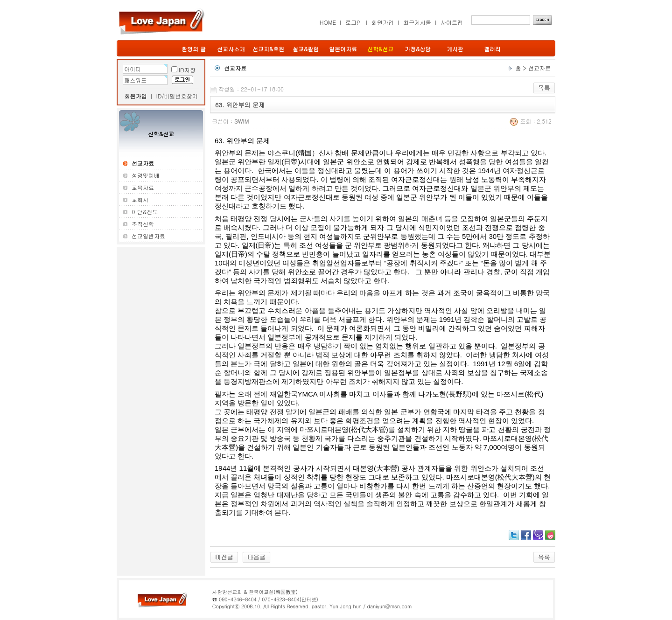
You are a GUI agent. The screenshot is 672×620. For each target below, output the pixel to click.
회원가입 (383, 22)
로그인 (354, 22)
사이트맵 (452, 22)
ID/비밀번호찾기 (177, 96)
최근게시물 (417, 22)
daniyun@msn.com (389, 606)
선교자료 (539, 68)
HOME (328, 22)
